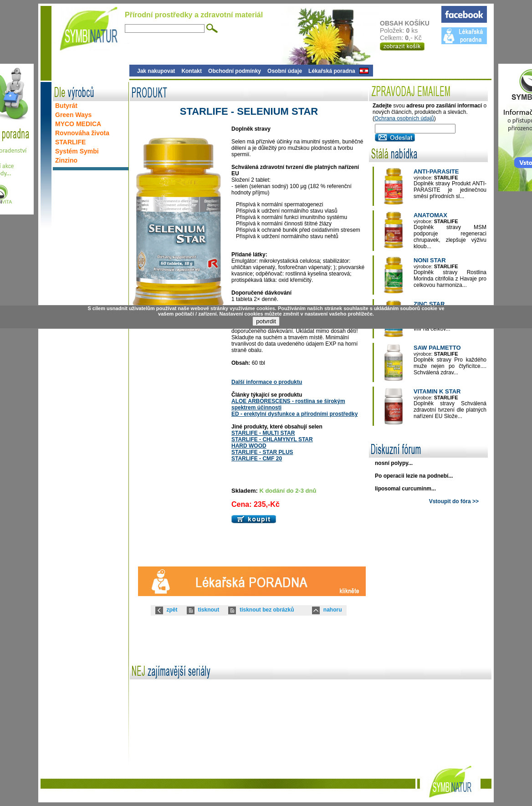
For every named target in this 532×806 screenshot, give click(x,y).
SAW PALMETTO (437, 348)
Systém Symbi (77, 151)
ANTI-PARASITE (436, 171)
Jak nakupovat (156, 71)
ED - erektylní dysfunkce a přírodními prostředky (294, 414)
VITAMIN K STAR (437, 391)
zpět (172, 610)
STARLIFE (70, 142)
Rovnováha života (82, 133)
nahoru (333, 610)
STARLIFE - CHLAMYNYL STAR (272, 439)
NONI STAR (430, 260)
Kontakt (192, 71)
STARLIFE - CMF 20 (257, 459)
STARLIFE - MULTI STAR (263, 433)
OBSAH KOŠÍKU (410, 23)
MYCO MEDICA (78, 124)
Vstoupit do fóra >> (454, 501)
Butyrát (66, 106)
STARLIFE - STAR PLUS (262, 452)
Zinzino (66, 160)
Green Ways (73, 115)
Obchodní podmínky (235, 71)
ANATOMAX (430, 215)
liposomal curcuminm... (405, 489)
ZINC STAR (429, 304)
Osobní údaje (285, 71)
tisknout (209, 610)
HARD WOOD (249, 446)
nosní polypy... (394, 463)
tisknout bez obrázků (267, 610)
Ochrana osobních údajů (404, 118)
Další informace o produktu (267, 382)
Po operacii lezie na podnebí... (414, 476)
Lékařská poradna (332, 71)
